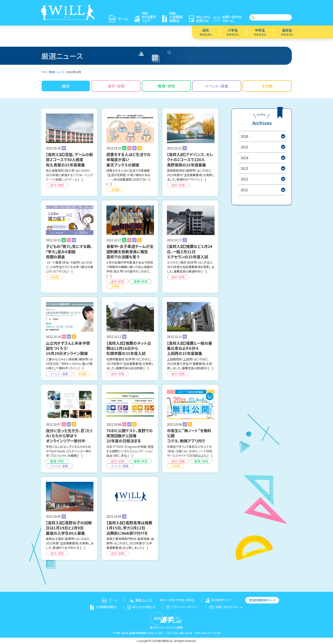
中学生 (260, 32)
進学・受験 (116, 86)
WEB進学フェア (219, 600)
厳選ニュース (140, 600)
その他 (267, 86)
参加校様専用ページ (262, 600)
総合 (66, 86)
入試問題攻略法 (103, 607)
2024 (263, 158)
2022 (263, 179)
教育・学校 (166, 86)
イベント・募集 (217, 86)
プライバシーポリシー (182, 607)
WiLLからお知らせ (142, 607)
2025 (263, 147)
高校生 (287, 32)
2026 (263, 136)
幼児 (206, 32)
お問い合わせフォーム (226, 607)
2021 (263, 190)
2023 (263, 168)
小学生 (233, 32)
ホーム (109, 600)
